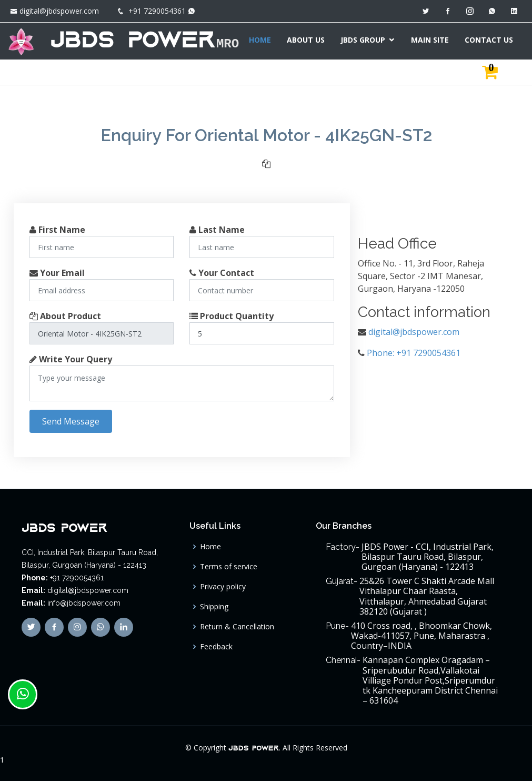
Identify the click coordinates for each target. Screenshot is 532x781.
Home (210, 547)
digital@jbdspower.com (59, 11)
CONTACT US (492, 40)
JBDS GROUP (366, 40)
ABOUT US (309, 40)
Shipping (214, 607)
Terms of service (229, 567)
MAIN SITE (433, 40)
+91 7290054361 (157, 11)
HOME (263, 40)
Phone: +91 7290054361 (414, 353)
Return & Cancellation (237, 627)
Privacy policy (223, 587)
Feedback (216, 647)
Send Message (71, 421)
